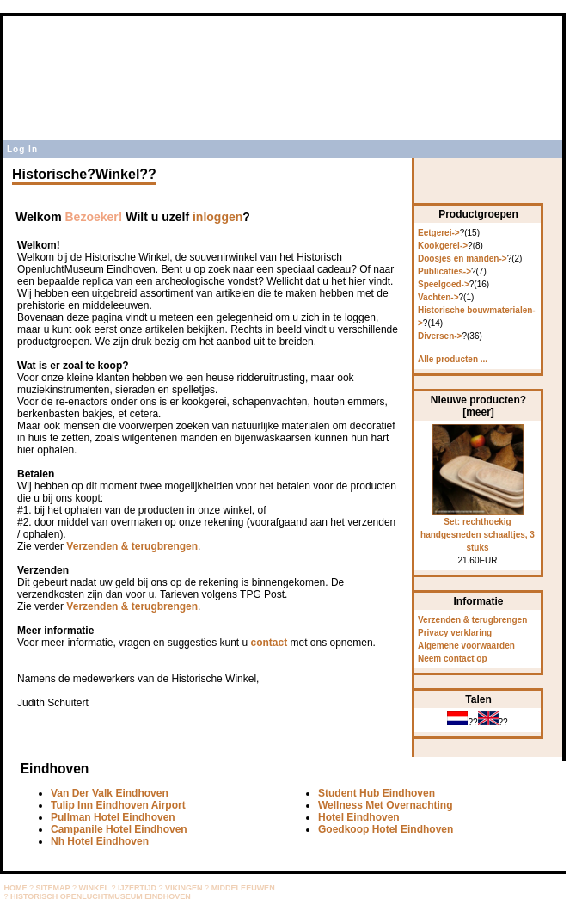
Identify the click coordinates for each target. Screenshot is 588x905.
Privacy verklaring (455, 633)
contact (269, 643)
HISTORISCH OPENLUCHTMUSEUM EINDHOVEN (101, 896)
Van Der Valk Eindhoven (110, 793)
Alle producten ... (453, 359)
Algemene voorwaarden (466, 646)
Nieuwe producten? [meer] (478, 406)
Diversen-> (440, 336)
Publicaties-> (444, 271)
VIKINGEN (184, 888)
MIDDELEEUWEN (243, 888)
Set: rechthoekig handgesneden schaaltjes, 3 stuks (478, 530)
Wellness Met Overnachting (386, 805)
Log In (22, 149)
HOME (16, 888)
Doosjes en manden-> (462, 259)
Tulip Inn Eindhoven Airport (118, 805)
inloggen (217, 217)
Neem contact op (453, 659)
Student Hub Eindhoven (377, 793)
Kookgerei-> (443, 246)
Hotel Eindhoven (359, 817)
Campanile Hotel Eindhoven (119, 829)
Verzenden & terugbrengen (132, 546)
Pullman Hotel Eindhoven (113, 817)
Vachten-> (438, 297)
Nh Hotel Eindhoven (100, 841)
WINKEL (95, 888)
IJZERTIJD (137, 888)
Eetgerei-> (439, 233)
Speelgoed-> (444, 284)
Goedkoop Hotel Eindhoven (386, 829)
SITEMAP (53, 888)
